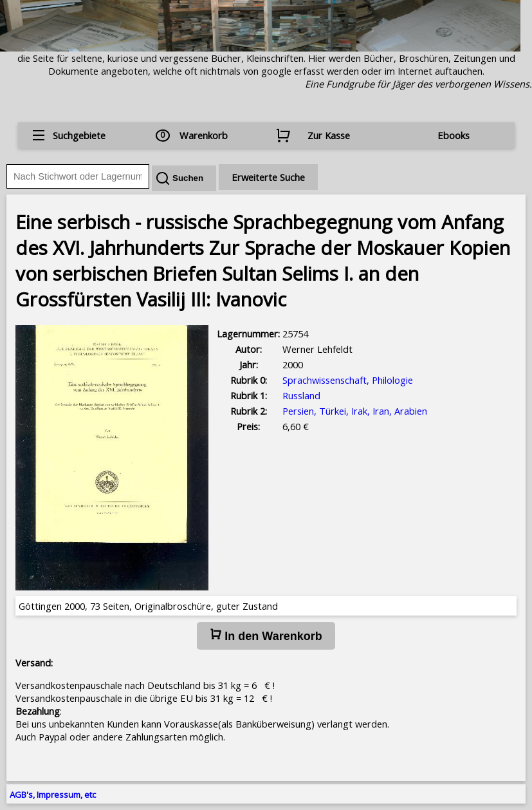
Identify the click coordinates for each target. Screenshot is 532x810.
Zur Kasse (329, 135)
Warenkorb (204, 135)
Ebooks (454, 135)
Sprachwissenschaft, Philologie (348, 380)
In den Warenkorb (266, 636)
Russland (301, 395)
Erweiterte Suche (268, 177)
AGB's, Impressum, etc (53, 795)
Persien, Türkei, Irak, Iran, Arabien (355, 411)
